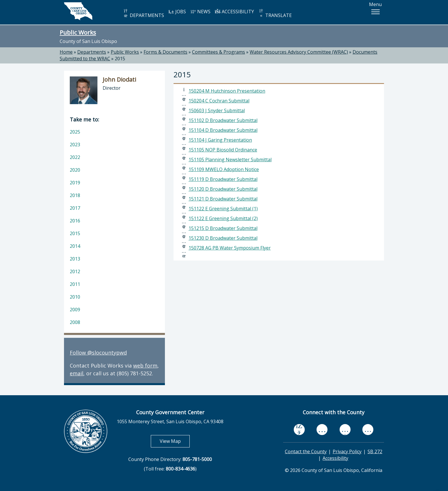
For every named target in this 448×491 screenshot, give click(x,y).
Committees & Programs (219, 52)
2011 (75, 284)
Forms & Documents (165, 52)
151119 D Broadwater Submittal (223, 179)
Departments (92, 52)
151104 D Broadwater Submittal (223, 130)
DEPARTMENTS (143, 13)
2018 (75, 195)
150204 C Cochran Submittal (219, 101)
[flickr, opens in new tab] (345, 429)
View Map (175, 441)
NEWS (200, 12)
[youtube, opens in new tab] (322, 430)
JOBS (177, 12)
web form (145, 366)
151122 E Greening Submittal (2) (223, 218)
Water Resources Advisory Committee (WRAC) (299, 52)
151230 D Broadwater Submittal (223, 238)
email (77, 373)
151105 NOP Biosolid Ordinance (223, 150)
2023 (75, 145)
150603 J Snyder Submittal (217, 110)
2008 (75, 322)
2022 (75, 157)
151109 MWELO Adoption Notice (224, 169)
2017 (75, 208)
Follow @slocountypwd (98, 353)
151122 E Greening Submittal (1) (223, 209)
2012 (75, 271)
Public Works (78, 32)
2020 (75, 170)
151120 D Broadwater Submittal (223, 189)
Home (66, 52)
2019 (75, 183)
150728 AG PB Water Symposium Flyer (230, 248)
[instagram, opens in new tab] (368, 429)
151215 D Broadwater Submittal (223, 228)
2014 (75, 246)
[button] (375, 12)
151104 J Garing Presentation (220, 140)
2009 (75, 310)
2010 (75, 297)
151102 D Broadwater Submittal (223, 120)
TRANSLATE (275, 13)
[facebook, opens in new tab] (299, 430)
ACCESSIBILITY (234, 12)
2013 (75, 259)
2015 (120, 59)
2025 (75, 132)
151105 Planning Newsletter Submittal (230, 160)
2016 (75, 221)
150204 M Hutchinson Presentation (227, 91)
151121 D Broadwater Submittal (223, 199)
